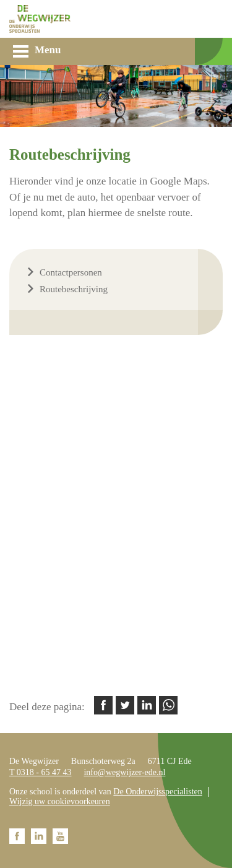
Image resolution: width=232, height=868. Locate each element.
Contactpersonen (71, 272)
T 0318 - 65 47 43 (40, 772)
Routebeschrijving (74, 289)
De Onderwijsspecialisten (157, 792)
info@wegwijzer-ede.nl (124, 772)
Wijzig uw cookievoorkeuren (60, 801)
